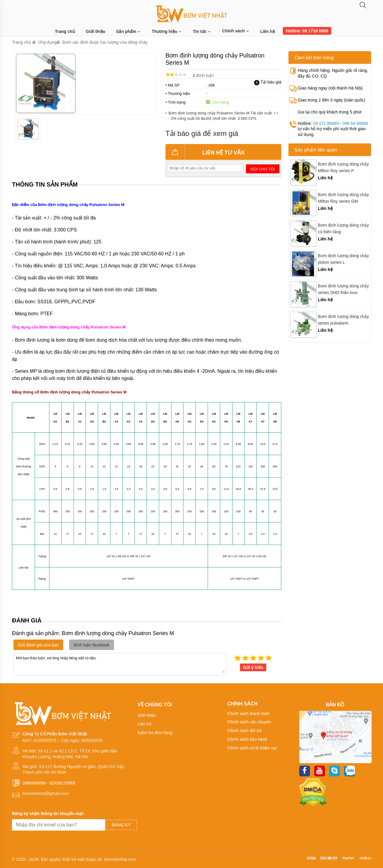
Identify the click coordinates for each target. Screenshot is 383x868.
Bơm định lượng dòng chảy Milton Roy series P (343, 167)
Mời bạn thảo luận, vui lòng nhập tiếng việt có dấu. (120, 664)
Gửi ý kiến (253, 667)
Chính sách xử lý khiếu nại (252, 748)
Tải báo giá (268, 82)
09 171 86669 (326, 123)
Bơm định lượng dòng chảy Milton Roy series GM (343, 198)
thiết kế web (73, 859)
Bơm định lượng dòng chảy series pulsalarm (343, 320)
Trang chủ (65, 31)
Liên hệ (268, 31)
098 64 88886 (355, 123)
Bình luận (203, 75)
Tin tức (202, 32)
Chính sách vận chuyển (249, 722)
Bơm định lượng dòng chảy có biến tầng (343, 228)
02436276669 (62, 783)
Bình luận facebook (92, 645)
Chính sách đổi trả (244, 731)
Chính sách (236, 31)
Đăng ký (121, 825)
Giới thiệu (96, 31)
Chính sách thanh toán (249, 714)
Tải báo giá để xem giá (202, 133)
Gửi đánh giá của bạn (38, 645)
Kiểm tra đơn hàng (155, 733)
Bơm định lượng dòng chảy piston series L (343, 259)
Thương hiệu (167, 32)
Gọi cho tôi (263, 169)
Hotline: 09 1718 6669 (307, 31)
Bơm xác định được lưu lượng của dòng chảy (105, 42)
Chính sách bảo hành (247, 739)
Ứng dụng (47, 42)
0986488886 (34, 783)
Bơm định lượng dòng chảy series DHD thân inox (343, 289)
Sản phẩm (129, 32)
